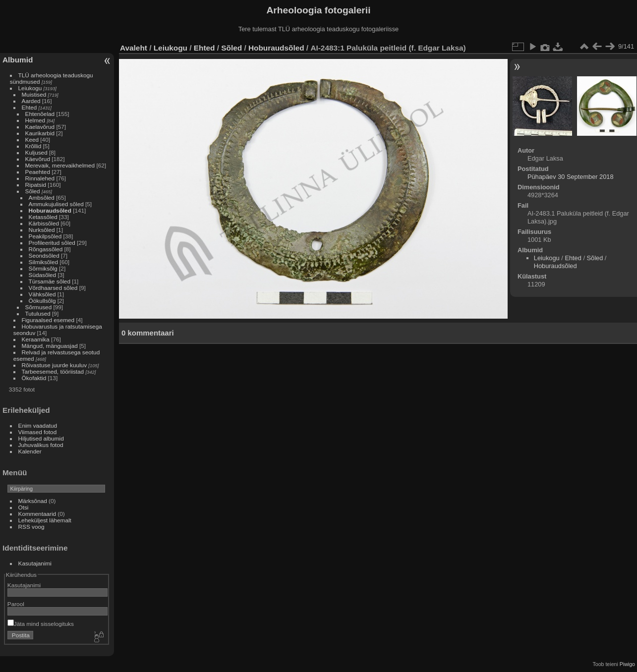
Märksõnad (33, 501)
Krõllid (33, 146)
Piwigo (627, 664)
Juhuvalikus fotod (41, 445)
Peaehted (38, 172)
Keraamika (36, 339)
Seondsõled (44, 255)
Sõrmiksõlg (43, 268)
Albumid (18, 60)
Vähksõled (42, 294)
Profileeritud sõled (52, 243)
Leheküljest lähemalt (45, 520)
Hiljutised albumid (41, 438)
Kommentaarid (37, 514)
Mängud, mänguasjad (50, 346)
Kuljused (36, 152)
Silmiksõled (44, 262)
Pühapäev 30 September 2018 (571, 177)
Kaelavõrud (40, 127)
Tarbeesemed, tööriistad (53, 371)
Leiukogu (30, 88)
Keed (32, 140)
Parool (16, 604)
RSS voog (31, 527)
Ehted (29, 107)
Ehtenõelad (40, 114)
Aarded (31, 101)
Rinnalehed (40, 178)
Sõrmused (39, 307)
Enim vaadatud (38, 425)
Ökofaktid (34, 378)
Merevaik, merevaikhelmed (60, 165)
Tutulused (38, 313)
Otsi (24, 507)
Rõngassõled (46, 249)
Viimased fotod (38, 432)
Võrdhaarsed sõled (53, 288)
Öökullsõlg (42, 301)
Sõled (33, 191)
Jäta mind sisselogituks (41, 624)
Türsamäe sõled (50, 281)
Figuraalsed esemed (48, 320)
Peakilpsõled (45, 236)
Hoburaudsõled (50, 210)
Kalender (30, 451)
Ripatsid (36, 185)
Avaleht (134, 48)
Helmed (35, 120)
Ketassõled (43, 217)
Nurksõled (42, 230)
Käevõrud (38, 159)
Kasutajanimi (35, 563)
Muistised (34, 94)
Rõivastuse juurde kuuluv (54, 365)
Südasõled (43, 275)
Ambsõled (42, 197)
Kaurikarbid (40, 133)
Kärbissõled (44, 223)
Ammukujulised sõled (56, 204)
